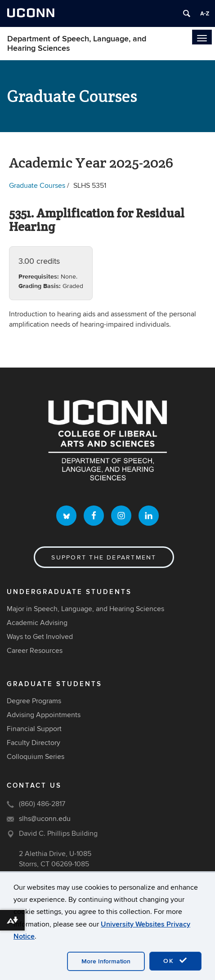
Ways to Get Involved (40, 637)
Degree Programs (34, 701)
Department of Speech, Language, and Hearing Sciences (77, 44)
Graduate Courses (37, 186)
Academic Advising (37, 623)
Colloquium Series (36, 757)
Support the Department (104, 557)
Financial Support (34, 729)
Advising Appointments (44, 715)
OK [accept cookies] (175, 961)
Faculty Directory (34, 743)
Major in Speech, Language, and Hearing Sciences (85, 609)
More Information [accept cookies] (106, 961)
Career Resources (35, 651)
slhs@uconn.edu (45, 819)
